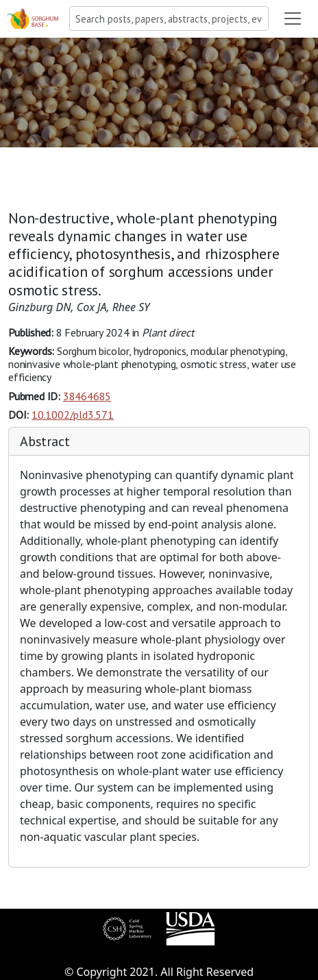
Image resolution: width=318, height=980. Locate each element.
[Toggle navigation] (293, 19)
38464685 (87, 396)
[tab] (159, 442)
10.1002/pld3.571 (73, 415)
